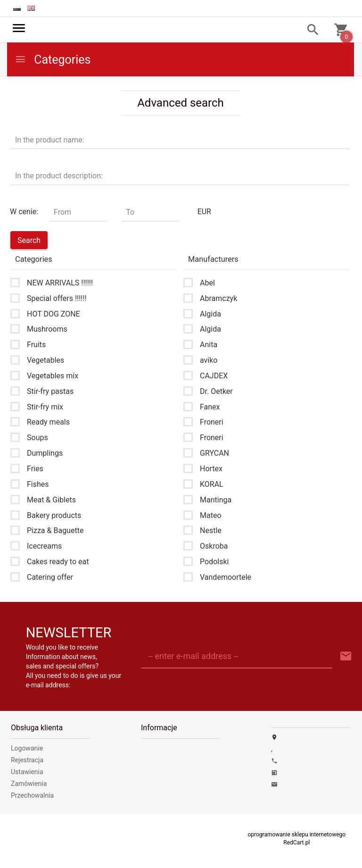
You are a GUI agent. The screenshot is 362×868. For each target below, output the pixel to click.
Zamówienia (29, 784)
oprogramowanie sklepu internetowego (296, 835)
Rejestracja (27, 760)
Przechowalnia (32, 795)
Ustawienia (27, 772)
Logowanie (27, 748)
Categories (53, 60)
